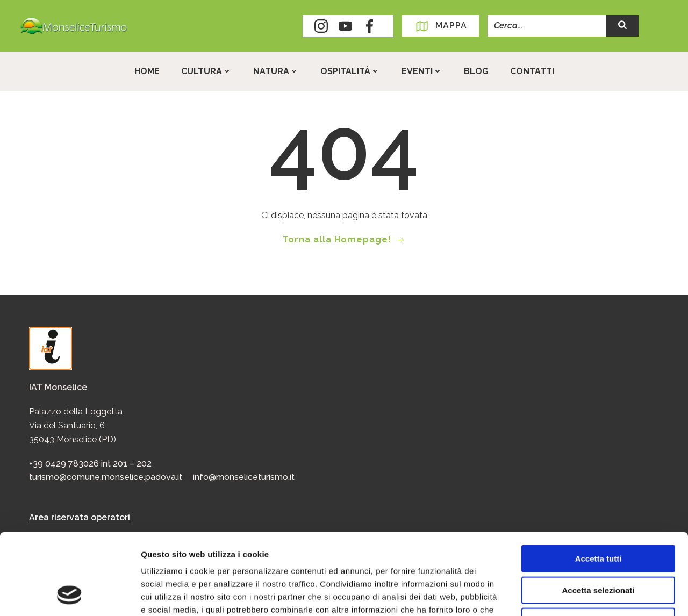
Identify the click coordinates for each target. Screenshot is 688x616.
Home (147, 71)
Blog (476, 71)
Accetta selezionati (598, 516)
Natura (276, 71)
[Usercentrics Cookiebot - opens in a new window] (70, 595)
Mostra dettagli (565, 595)
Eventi (422, 71)
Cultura (206, 71)
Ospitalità (350, 71)
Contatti (532, 71)
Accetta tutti (599, 485)
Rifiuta (599, 547)
